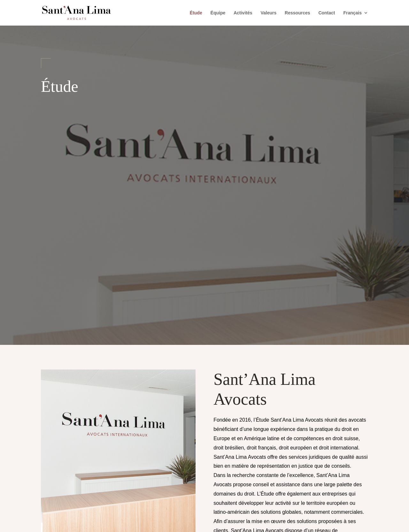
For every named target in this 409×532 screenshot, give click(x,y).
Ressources (297, 13)
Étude (196, 13)
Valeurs (268, 13)
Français (352, 13)
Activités (243, 13)
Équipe (218, 13)
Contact (327, 13)
